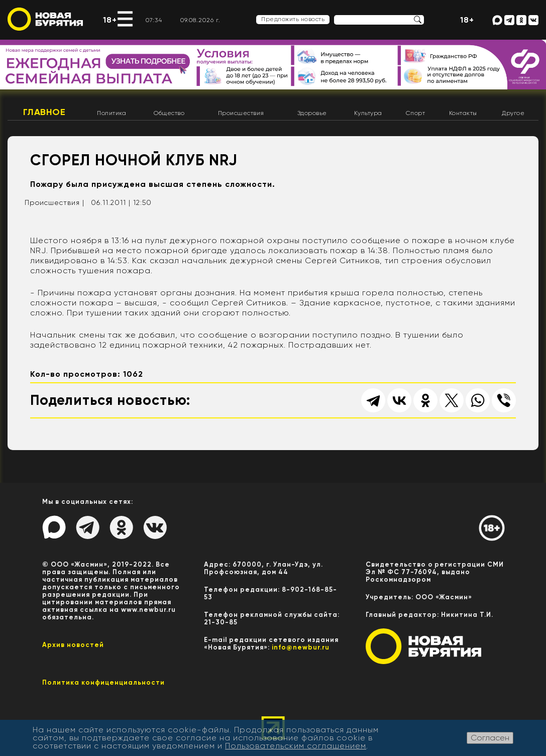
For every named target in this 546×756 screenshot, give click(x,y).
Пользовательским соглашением (296, 746)
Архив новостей (73, 645)
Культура (368, 113)
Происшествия (241, 113)
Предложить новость (293, 19)
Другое (513, 113)
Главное (44, 112)
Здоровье (312, 113)
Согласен (490, 738)
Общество (169, 113)
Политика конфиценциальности (103, 682)
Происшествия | (54, 202)
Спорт (416, 113)
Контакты (463, 113)
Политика (112, 113)
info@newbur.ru (301, 647)
